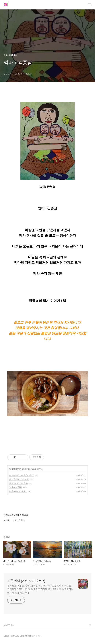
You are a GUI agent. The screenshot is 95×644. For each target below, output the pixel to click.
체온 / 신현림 (16, 487)
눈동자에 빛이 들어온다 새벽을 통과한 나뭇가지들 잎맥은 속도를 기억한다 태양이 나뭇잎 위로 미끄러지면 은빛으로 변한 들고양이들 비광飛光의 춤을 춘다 (40, 589)
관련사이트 (9, 625)
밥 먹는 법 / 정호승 (19, 483)
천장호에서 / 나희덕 (19, 479)
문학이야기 (14, 469)
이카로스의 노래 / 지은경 (21, 475)
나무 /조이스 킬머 (18, 491)
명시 (24, 469)
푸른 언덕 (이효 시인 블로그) (26, 581)
